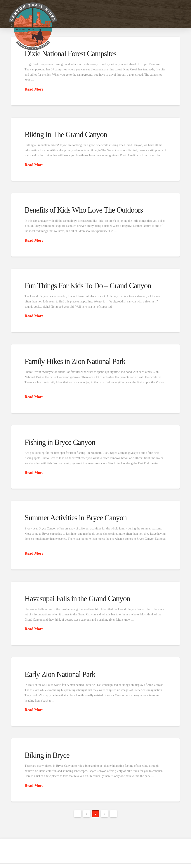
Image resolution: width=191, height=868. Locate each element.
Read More (34, 89)
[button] (179, 14)
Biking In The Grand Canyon (66, 135)
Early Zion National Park (60, 674)
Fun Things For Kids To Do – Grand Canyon (88, 286)
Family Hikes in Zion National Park (75, 361)
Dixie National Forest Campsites (70, 54)
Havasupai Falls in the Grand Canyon (77, 599)
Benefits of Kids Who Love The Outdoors (84, 210)
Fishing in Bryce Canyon (60, 442)
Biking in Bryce (47, 755)
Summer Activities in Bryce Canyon (76, 518)
